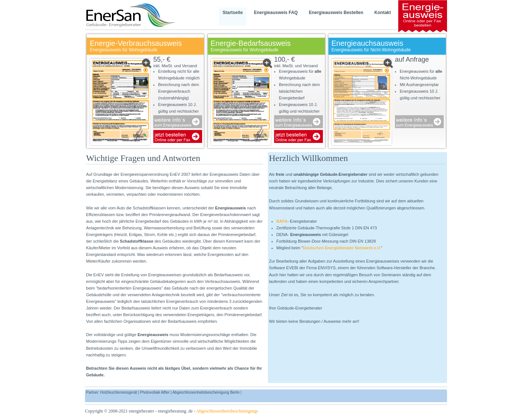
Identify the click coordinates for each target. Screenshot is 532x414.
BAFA (282, 221)
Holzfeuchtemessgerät (119, 392)
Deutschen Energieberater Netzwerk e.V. (342, 248)
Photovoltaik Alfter (155, 392)
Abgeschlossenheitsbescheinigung (226, 411)
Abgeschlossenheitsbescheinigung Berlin (206, 392)
